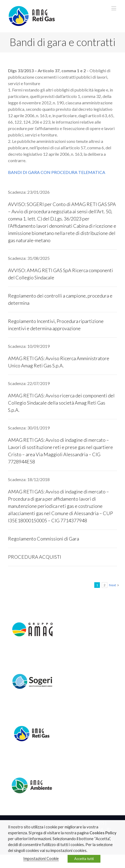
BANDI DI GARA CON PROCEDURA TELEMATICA (57, 172)
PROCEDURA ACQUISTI (35, 557)
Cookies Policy (103, 833)
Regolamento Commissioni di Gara (44, 539)
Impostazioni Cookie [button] (41, 859)
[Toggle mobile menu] (114, 8)
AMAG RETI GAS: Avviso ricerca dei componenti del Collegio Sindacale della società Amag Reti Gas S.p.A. (61, 403)
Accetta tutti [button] (84, 859)
